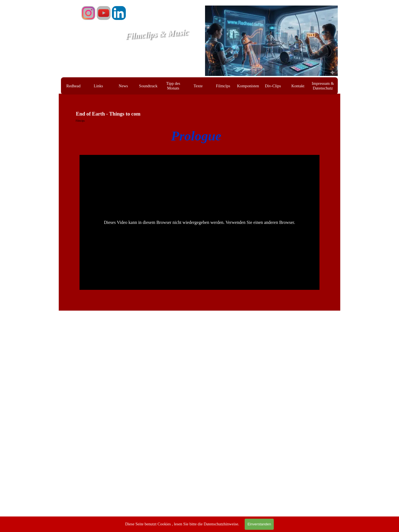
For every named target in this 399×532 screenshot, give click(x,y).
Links (98, 86)
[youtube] (104, 13)
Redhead (73, 86)
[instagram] (88, 13)
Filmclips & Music (157, 34)
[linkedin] (119, 13)
